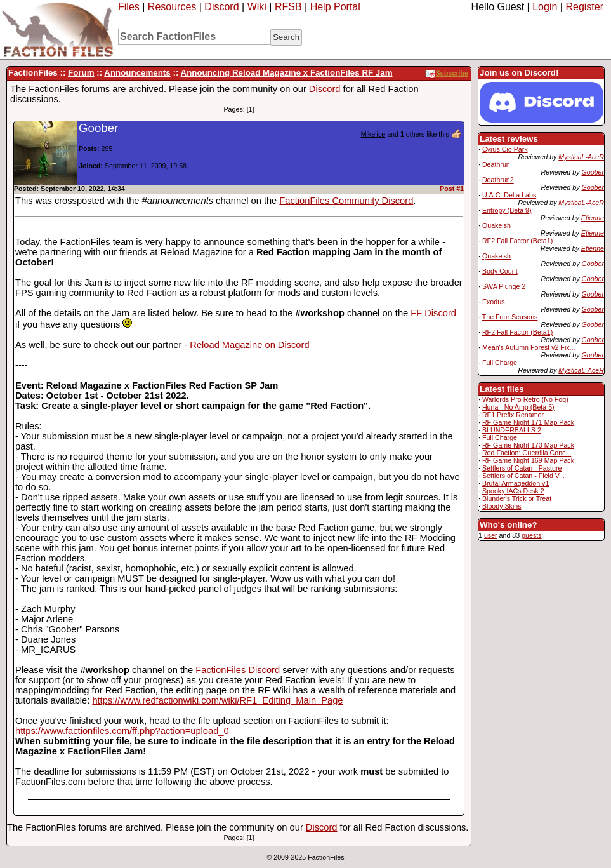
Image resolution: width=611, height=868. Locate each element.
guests (531, 535)
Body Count (500, 271)
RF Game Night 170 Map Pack (528, 445)
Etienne (593, 218)
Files (129, 7)
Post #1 (452, 189)
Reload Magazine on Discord (249, 345)
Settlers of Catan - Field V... (523, 476)
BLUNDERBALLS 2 (512, 430)
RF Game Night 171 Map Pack (528, 422)
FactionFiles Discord (238, 670)
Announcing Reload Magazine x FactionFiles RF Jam (287, 73)
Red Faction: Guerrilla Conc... (527, 453)
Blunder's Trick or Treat (517, 498)
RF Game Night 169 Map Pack (528, 460)
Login (545, 7)
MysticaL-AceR (581, 157)
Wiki (257, 7)
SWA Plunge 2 (504, 286)
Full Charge (500, 363)
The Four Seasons (510, 317)
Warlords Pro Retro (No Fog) (525, 399)
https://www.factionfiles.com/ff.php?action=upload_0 (122, 731)
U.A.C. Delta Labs (509, 195)
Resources (172, 7)
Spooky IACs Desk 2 (513, 491)
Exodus (494, 302)
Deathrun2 (498, 180)
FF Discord (433, 313)
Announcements (137, 73)
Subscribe (447, 73)
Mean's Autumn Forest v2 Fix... (529, 347)
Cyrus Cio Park (505, 149)
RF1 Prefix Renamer (513, 415)
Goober (593, 172)
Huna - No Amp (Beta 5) (518, 407)
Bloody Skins (502, 506)
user (491, 535)
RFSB (288, 7)
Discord (221, 7)
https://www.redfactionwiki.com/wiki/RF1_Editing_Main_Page (217, 700)
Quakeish (496, 225)
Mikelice (373, 134)
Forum (81, 73)
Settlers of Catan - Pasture (522, 468)
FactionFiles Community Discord (346, 201)
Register (584, 7)
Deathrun (496, 164)
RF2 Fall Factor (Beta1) (517, 241)
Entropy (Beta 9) (507, 210)
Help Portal (335, 7)
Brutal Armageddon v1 (516, 483)
